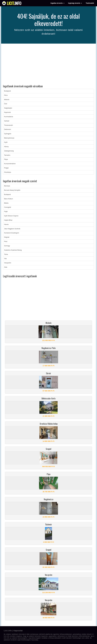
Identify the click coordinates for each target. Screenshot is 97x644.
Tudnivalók (90, 3)
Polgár (6, 168)
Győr (6, 142)
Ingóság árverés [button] (75, 3)
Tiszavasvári (9, 125)
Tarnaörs (7, 155)
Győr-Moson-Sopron (11, 216)
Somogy (7, 246)
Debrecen (8, 129)
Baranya (7, 186)
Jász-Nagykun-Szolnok (12, 229)
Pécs (6, 95)
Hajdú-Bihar (8, 220)
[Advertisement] (48, 64)
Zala (6, 267)
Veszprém (8, 263)
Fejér (6, 212)
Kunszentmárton (10, 164)
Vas (5, 259)
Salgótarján (8, 108)
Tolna (6, 254)
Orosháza (8, 172)
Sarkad (7, 121)
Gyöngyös (8, 134)
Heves (6, 224)
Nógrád (7, 237)
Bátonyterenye (9, 138)
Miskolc (7, 100)
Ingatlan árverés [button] (57, 3)
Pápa (6, 159)
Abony (6, 147)
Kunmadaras (9, 117)
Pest (6, 241)
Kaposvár (8, 112)
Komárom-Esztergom (12, 233)
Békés (6, 203)
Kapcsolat (18, 631)
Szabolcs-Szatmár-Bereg (13, 250)
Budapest (8, 91)
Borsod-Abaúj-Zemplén (12, 190)
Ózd (6, 104)
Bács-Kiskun (9, 199)
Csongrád (8, 207)
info (14, 3)
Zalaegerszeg (9, 151)
